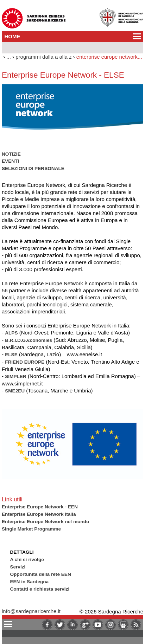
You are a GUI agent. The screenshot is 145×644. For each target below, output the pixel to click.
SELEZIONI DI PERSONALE (33, 168)
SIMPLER (16, 376)
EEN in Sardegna (29, 582)
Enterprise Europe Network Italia (39, 514)
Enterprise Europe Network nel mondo (45, 522)
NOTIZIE (11, 154)
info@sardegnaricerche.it (31, 611)
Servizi (18, 567)
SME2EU (15, 391)
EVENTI (10, 161)
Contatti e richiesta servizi (40, 589)
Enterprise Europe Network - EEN (40, 507)
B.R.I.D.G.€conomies (29, 340)
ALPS (11, 333)
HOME (12, 36)
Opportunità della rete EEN (40, 574)
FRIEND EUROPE (25, 362)
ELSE (11, 355)
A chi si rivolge (27, 560)
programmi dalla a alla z (43, 57)
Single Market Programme (31, 529)
